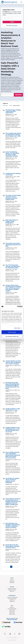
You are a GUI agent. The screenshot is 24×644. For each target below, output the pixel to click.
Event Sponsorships (12, 599)
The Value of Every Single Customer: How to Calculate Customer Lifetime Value (13, 197)
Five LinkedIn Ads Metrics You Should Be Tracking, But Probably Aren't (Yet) (13, 135)
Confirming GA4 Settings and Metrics (13, 174)
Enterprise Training (12, 590)
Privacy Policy (12, 613)
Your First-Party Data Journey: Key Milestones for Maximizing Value (13, 266)
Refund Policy (12, 610)
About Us (12, 580)
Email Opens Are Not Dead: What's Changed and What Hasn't (12, 546)
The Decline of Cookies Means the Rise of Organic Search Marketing (12, 480)
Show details (17, 328)
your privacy (15, 26)
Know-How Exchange (12, 609)
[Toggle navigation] (21, 2)
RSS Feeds (12, 581)
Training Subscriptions (12, 589)
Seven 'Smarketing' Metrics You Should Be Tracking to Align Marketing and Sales (12, 154)
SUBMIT (12, 22)
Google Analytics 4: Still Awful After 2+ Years (13, 410)
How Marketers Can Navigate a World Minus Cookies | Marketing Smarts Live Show (13, 525)
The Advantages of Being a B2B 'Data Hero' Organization (13, 111)
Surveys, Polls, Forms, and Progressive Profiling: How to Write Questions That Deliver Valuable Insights (13, 288)
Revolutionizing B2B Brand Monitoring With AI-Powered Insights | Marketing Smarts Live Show (12, 386)
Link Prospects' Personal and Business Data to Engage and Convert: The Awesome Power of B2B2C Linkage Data (13, 502)
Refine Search (5, 105)
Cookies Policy (12, 614)
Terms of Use (12, 611)
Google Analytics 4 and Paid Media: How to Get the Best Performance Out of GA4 (13, 430)
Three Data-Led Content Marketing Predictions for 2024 (13, 245)
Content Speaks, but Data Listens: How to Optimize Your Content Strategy (13, 362)
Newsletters (12, 582)
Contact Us (12, 607)
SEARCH (18, 95)
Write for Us (12, 600)
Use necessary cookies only (12, 336)
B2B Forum (12, 591)
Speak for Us (12, 601)
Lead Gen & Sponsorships (12, 597)
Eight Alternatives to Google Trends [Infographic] (12, 221)
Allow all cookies (12, 332)
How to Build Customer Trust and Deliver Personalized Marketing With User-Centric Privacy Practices (13, 455)
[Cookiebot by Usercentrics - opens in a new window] (17, 307)
